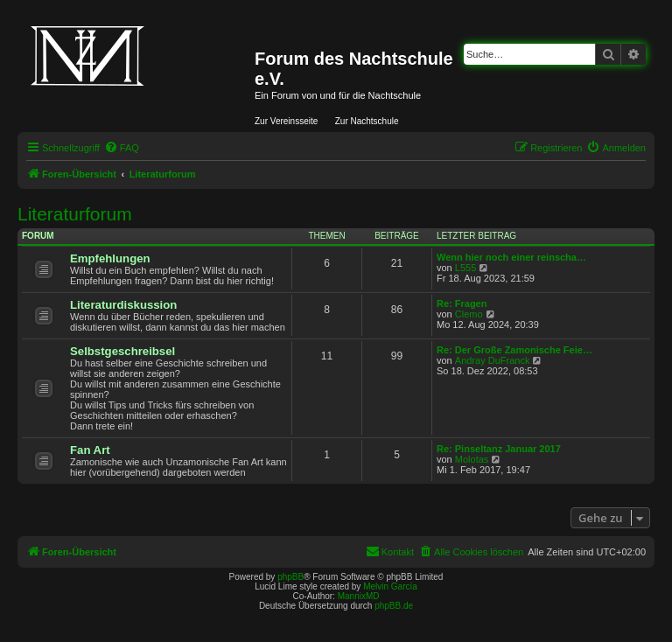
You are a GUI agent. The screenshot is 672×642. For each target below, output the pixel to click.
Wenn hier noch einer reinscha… (511, 257)
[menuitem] (122, 148)
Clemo (469, 314)
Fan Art (90, 450)
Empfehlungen (110, 258)
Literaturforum (75, 214)
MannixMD (359, 596)
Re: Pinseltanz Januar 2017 (499, 449)
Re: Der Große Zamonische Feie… (514, 350)
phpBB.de (394, 606)
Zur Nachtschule (367, 121)
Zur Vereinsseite (286, 121)
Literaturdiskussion (123, 305)
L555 (465, 268)
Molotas (472, 459)
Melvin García (390, 586)
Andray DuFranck (493, 360)
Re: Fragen (462, 304)
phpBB (290, 577)
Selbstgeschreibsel (122, 351)
